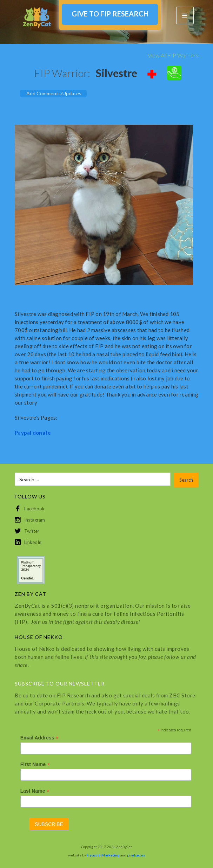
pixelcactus (136, 855)
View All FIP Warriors (173, 55)
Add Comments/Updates (54, 93)
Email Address (39, 738)
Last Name (35, 791)
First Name (35, 764)
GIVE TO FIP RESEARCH (110, 14)
